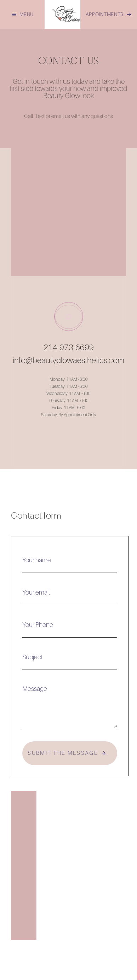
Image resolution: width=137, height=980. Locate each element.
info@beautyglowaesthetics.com (68, 360)
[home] (68, 14)
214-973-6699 (69, 347)
